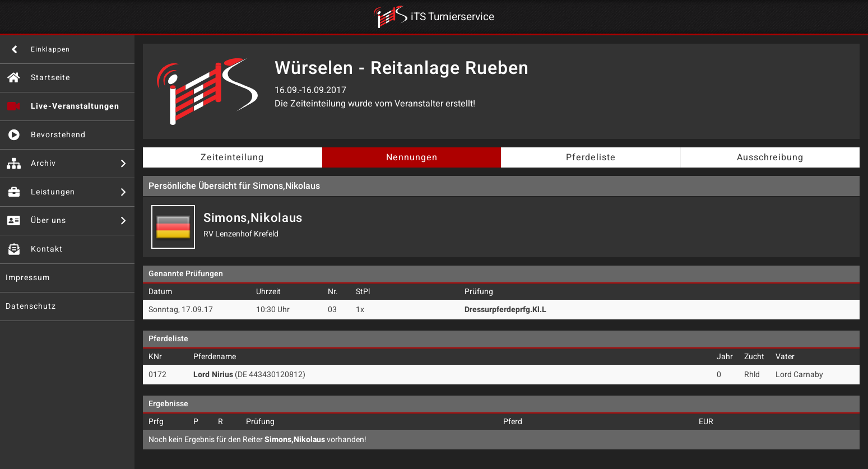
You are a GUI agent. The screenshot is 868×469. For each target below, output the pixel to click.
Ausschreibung (770, 157)
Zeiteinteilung (232, 157)
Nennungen (412, 157)
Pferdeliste (591, 157)
